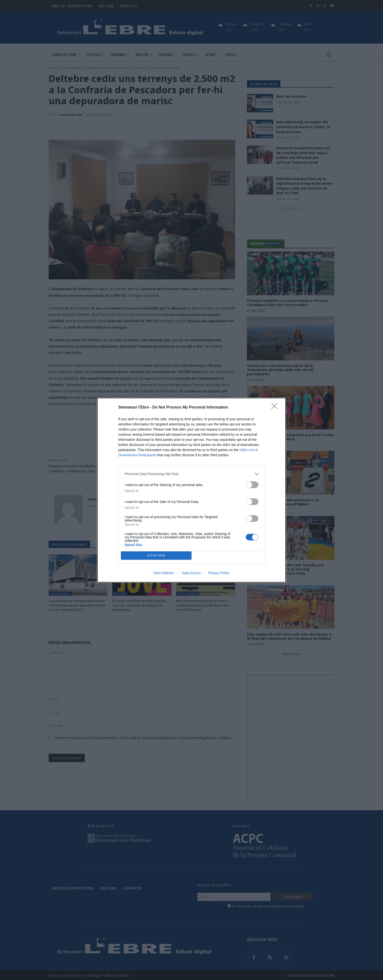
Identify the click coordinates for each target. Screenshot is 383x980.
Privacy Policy (219, 573)
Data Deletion (164, 573)
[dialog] (191, 490)
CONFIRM (156, 555)
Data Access (191, 573)
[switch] (252, 485)
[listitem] (191, 474)
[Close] (276, 408)
